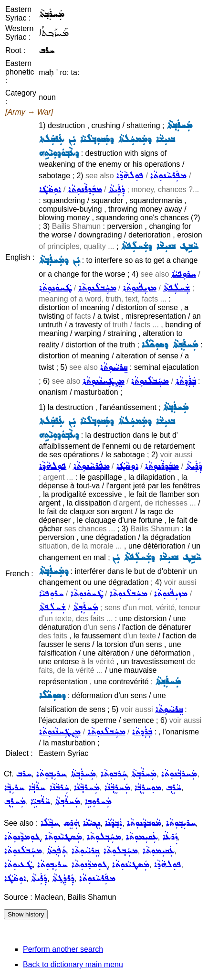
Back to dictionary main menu (73, 964)
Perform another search (63, 949)
